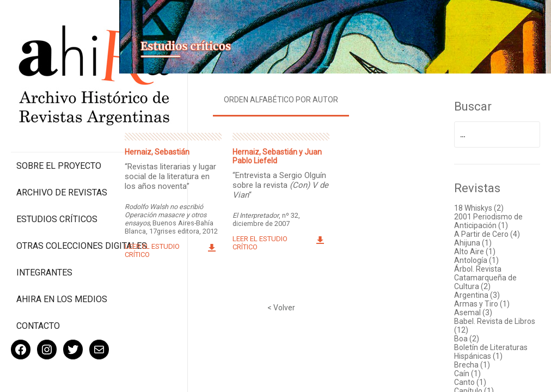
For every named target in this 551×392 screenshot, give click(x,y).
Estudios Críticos (57, 173)
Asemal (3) (477, 309)
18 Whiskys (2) (483, 205)
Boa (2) (471, 335)
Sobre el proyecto (59, 120)
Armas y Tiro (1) (486, 301)
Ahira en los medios (62, 264)
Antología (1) (481, 257)
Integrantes (44, 237)
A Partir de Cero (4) (491, 231)
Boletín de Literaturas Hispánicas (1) (495, 348)
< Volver (292, 304)
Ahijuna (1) (477, 240)
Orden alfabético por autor (292, 96)
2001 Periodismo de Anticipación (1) (493, 218)
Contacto (38, 290)
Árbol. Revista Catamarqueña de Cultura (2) (490, 274)
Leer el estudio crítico (169, 255)
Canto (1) (475, 379)
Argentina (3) (481, 292)
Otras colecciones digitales (60, 205)
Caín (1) (472, 370)
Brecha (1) (476, 362)
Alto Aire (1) (479, 248)
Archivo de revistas (62, 147)
